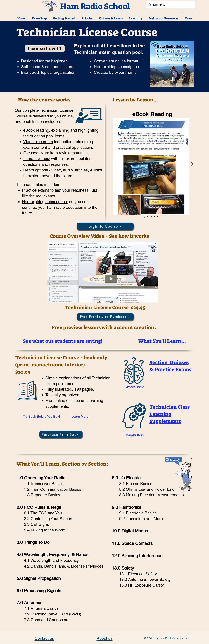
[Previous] (109, 164)
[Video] (148, 217)
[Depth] (154, 217)
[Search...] (170, 5)
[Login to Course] (105, 226)
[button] (39, 17)
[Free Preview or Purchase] (105, 317)
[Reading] (145, 217)
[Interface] (157, 217)
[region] (133, 387)
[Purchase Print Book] (61, 434)
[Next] (192, 164)
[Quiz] (151, 217)
